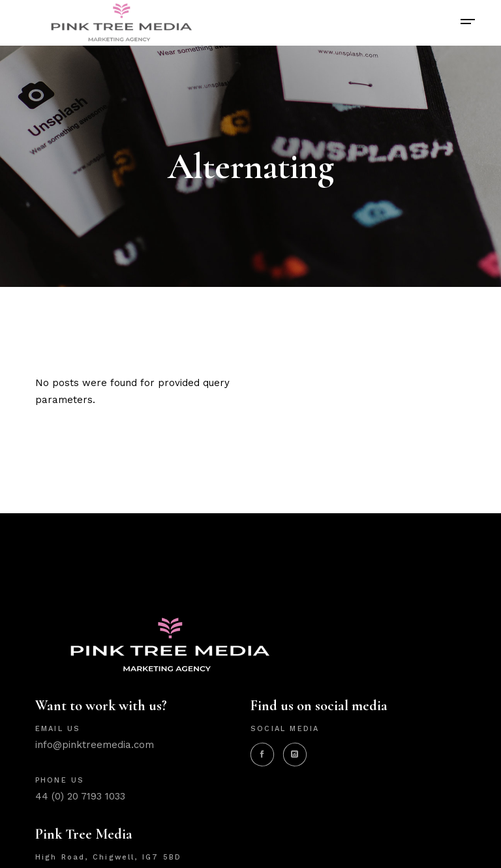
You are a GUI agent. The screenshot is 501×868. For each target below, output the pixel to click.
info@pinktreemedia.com (95, 745)
